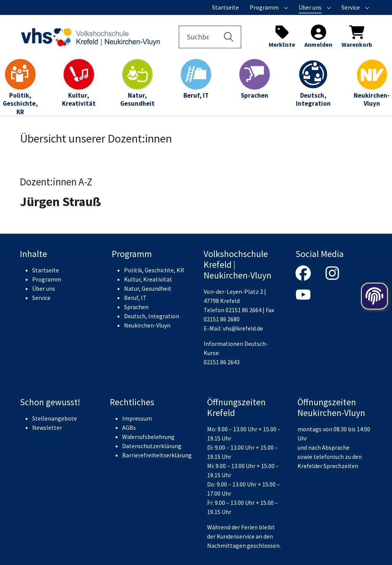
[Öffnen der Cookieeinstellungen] (374, 296)
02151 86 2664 (243, 310)
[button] (229, 37)
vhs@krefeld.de (243, 328)
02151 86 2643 (222, 362)
